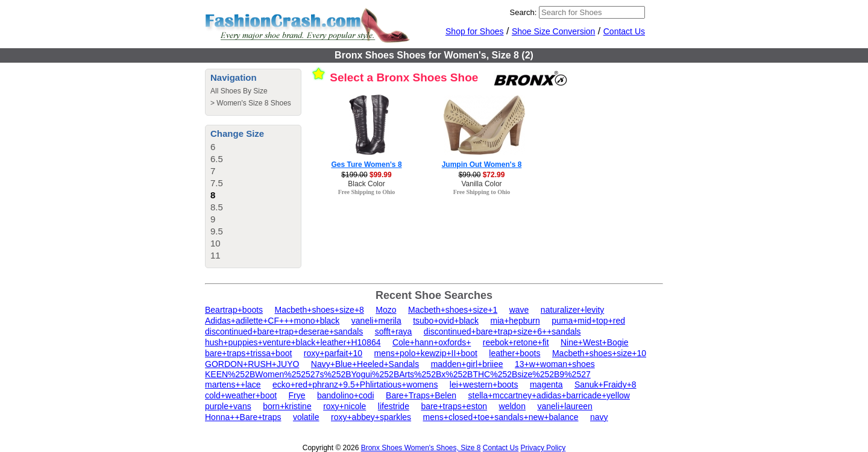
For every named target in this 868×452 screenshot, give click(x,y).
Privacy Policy (543, 448)
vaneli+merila (376, 321)
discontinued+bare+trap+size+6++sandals (502, 331)
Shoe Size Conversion (554, 31)
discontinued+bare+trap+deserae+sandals (284, 331)
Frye (297, 395)
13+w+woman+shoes (555, 364)
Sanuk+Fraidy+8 (605, 385)
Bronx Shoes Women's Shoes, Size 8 (421, 448)
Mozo (386, 310)
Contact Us (624, 31)
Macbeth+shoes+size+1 (453, 310)
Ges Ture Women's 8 (366, 165)
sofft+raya (394, 331)
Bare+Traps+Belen (421, 395)
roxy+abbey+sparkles (371, 417)
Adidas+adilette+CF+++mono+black (272, 321)
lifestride (394, 406)
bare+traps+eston (454, 406)
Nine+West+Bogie (595, 342)
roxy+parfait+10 (333, 353)
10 (215, 243)
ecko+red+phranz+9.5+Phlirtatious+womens (355, 385)
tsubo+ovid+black (446, 321)
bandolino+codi (346, 395)
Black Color (366, 184)
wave (519, 310)
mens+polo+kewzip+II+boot (426, 353)
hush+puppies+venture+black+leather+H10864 (293, 342)
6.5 (217, 159)
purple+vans (228, 406)
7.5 (217, 183)
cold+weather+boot (241, 395)
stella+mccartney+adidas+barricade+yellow (549, 395)
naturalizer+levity (572, 310)
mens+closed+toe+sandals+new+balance (501, 417)
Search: (524, 12)
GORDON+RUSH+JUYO (252, 364)
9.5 (217, 231)
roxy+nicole (344, 406)
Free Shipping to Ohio (367, 192)
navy (599, 417)
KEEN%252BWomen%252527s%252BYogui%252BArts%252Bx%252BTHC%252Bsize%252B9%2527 (398, 374)
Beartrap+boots (234, 310)
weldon (512, 406)
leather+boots (514, 353)
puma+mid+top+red (588, 321)
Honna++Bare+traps (243, 417)
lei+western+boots (484, 385)
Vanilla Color (481, 184)
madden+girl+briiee (467, 364)
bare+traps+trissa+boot (248, 353)
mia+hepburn (515, 321)
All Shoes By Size (239, 91)
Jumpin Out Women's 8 (482, 165)
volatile (306, 417)
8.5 (217, 207)
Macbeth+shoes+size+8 (319, 310)
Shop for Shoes (475, 31)
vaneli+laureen (565, 406)
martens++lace (233, 385)
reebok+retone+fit (516, 342)
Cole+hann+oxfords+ (432, 342)
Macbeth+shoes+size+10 (599, 353)
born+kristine (287, 406)
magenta (546, 385)
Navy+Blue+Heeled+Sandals (365, 364)
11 (215, 255)
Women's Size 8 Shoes (253, 103)
